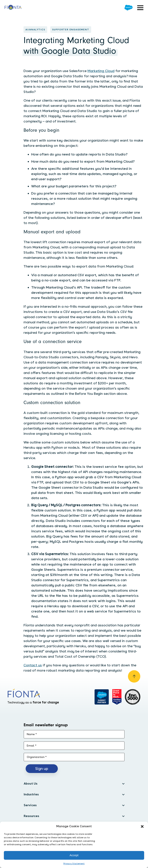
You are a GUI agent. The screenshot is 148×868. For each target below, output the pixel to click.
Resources (31, 816)
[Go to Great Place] (117, 697)
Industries (31, 794)
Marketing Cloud (101, 71)
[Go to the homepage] (13, 8)
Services (30, 805)
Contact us (33, 665)
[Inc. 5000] (133, 697)
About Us (31, 783)
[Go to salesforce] (102, 697)
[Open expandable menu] (140, 8)
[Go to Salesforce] (129, 8)
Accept (74, 855)
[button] (142, 826)
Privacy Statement (74, 864)
